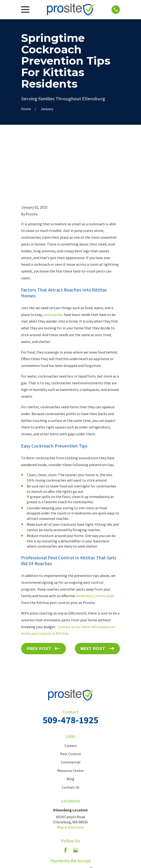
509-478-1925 (71, 665)
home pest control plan (95, 541)
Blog (70, 724)
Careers (71, 691)
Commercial (71, 707)
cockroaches (53, 260)
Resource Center (70, 716)
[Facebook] (65, 795)
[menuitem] (49, 851)
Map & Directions (71, 772)
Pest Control (70, 699)
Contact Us (71, 732)
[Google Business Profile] (76, 795)
